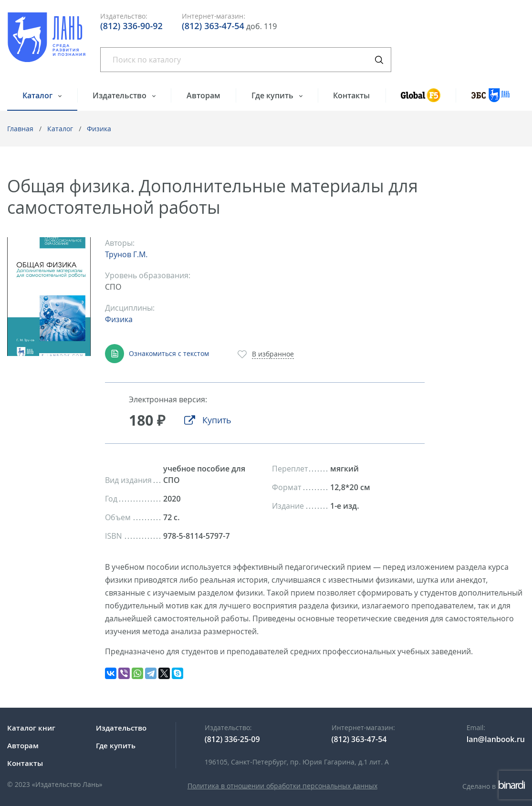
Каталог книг (31, 728)
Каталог (38, 95)
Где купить (273, 95)
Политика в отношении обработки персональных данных (282, 786)
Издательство (120, 95)
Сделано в (494, 786)
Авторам (203, 95)
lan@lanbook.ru (496, 739)
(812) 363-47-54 (213, 26)
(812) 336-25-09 (232, 739)
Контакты (351, 95)
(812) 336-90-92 (131, 26)
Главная (20, 129)
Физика (99, 129)
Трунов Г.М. (126, 254)
